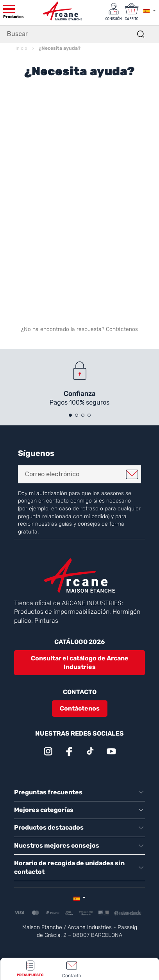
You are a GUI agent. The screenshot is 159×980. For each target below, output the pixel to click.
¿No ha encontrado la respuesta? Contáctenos (79, 329)
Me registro (132, 474)
